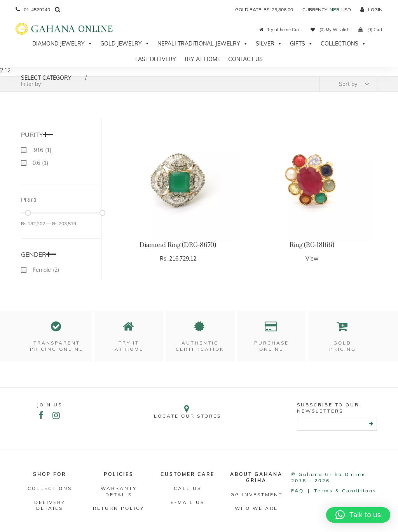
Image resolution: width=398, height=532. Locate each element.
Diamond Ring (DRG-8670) (178, 245)
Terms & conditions (345, 491)
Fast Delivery (156, 59)
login (371, 10)
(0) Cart (370, 30)
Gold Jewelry (125, 44)
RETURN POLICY (119, 508)
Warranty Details (119, 491)
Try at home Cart (280, 30)
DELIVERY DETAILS (50, 505)
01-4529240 (33, 10)
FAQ (298, 491)
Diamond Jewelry (62, 44)
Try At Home (202, 59)
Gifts (301, 44)
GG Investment (257, 494)
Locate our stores (187, 412)
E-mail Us (188, 502)
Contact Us (245, 59)
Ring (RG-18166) (312, 245)
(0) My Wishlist (330, 30)
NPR (334, 10)
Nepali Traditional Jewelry (203, 44)
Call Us (188, 488)
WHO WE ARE (256, 508)
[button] (358, 515)
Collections (343, 44)
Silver (269, 44)
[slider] (28, 213)
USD (346, 10)
